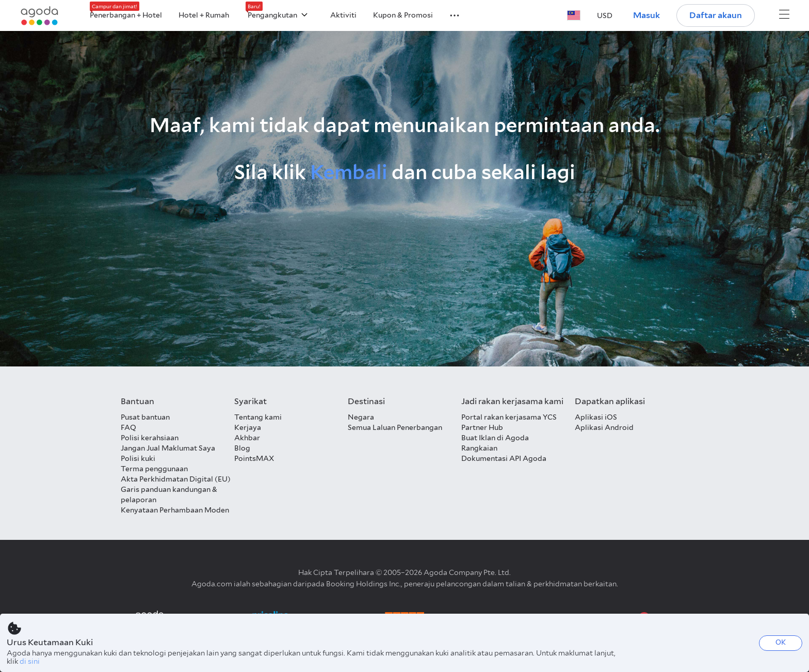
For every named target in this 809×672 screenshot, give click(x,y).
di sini (30, 661)
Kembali (349, 172)
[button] (448, 14)
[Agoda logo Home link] (40, 16)
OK (781, 642)
